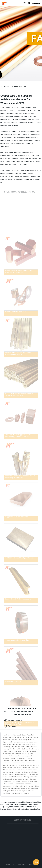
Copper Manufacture (24, 802)
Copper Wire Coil (19, 87)
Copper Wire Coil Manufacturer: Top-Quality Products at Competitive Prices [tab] (21, 711)
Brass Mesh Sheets (16, 807)
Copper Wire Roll (10, 804)
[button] (25, 3)
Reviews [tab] (10, 726)
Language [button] (36, 3)
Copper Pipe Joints (25, 804)
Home (6, 87)
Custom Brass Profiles (32, 809)
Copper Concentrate (8, 802)
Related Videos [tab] (13, 720)
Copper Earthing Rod (15, 809)
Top (36, 862)
